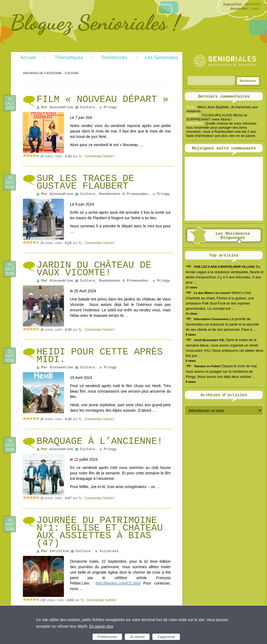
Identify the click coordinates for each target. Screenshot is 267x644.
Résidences (114, 58)
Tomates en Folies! (207, 366)
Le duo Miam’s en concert (212, 293)
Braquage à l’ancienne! (100, 441)
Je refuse (137, 637)
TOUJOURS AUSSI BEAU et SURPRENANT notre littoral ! (217, 117)
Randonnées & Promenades (124, 194)
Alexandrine (61, 107)
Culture (87, 107)
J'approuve (166, 637)
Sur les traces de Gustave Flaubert (85, 182)
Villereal (109, 551)
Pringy (110, 107)
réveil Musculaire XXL (209, 340)
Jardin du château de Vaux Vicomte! (94, 269)
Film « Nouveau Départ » (103, 100)
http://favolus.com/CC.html (118, 583)
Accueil (28, 58)
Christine (59, 551)
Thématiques (69, 58)
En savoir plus (101, 626)
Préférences (107, 637)
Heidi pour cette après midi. (100, 356)
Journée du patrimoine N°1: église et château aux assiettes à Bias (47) (100, 532)
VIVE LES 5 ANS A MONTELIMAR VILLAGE (224, 267)
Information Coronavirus (211, 319)
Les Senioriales (161, 58)
